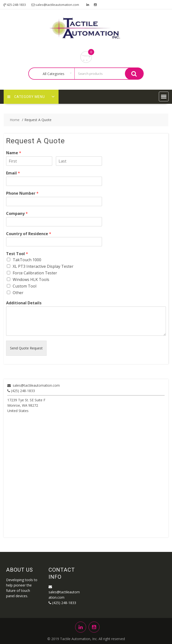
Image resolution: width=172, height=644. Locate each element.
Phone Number (22, 193)
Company (17, 214)
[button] (164, 96)
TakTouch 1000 (27, 260)
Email (13, 173)
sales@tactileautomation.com (36, 385)
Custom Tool (25, 286)
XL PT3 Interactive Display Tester (43, 266)
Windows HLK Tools (31, 279)
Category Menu (26, 97)
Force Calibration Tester (35, 273)
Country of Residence (29, 234)
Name (14, 153)
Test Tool (17, 254)
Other (18, 293)
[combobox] (55, 74)
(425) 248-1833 (21, 391)
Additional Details (24, 303)
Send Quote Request (26, 348)
